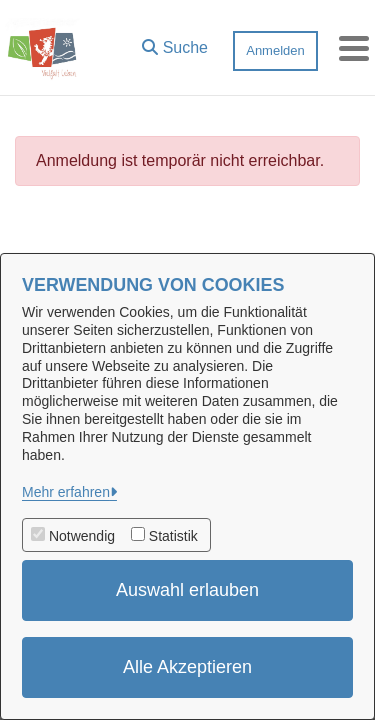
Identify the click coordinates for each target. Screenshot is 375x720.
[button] (175, 43)
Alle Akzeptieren (187, 667)
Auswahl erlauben (187, 590)
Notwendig (82, 536)
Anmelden (275, 50)
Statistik (173, 536)
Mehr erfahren (66, 492)
